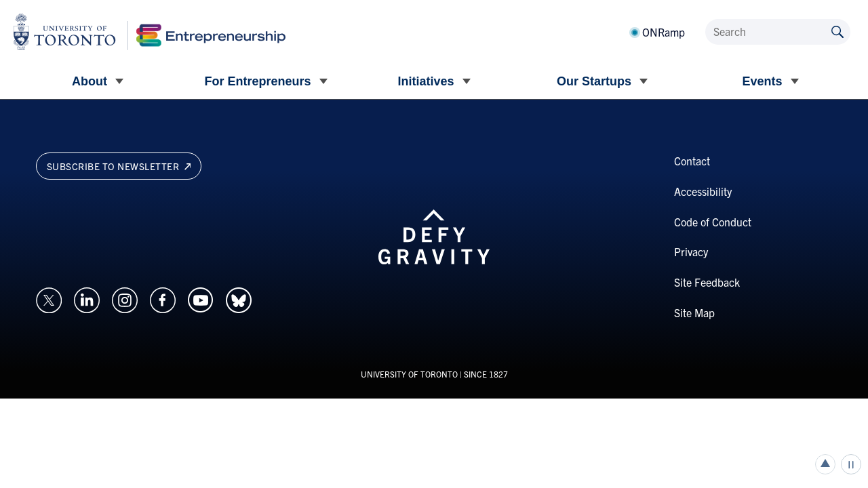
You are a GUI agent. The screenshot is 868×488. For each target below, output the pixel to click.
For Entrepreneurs (257, 81)
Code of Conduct (713, 222)
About (90, 81)
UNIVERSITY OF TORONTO (409, 374)
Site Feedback (707, 282)
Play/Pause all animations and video (851, 464)
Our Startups (594, 81)
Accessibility (703, 191)
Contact (692, 161)
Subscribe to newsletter (119, 166)
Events (762, 81)
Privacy (691, 251)
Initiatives (426, 81)
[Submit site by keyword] (837, 31)
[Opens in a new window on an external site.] (49, 298)
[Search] (778, 32)
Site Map (694, 312)
